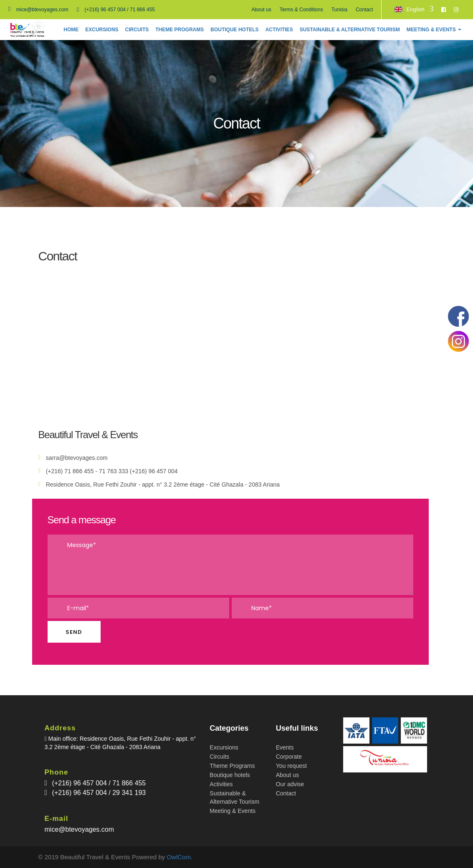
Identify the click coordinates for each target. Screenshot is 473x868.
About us (261, 10)
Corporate (289, 757)
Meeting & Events (233, 811)
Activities (221, 784)
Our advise (290, 784)
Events (285, 747)
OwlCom (179, 857)
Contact (364, 10)
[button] (434, 30)
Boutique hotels (230, 775)
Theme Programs (232, 766)
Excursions (224, 747)
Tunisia (339, 10)
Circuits (219, 757)
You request (291, 766)
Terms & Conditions (301, 10)
